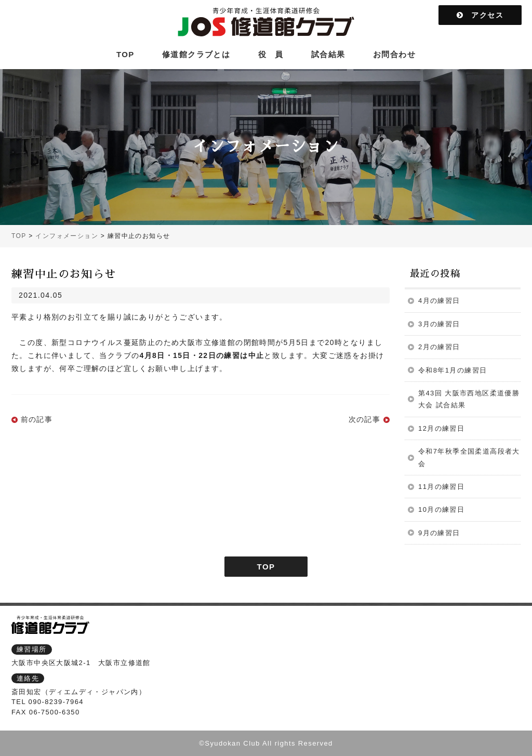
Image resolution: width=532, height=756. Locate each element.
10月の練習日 (441, 509)
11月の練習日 (441, 487)
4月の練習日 (439, 301)
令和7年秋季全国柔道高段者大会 (469, 457)
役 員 (271, 54)
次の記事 (365, 419)
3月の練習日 (439, 324)
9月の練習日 (439, 533)
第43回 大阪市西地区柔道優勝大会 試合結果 (469, 399)
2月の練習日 (439, 347)
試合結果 (328, 54)
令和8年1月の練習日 (453, 370)
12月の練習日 (441, 428)
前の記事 (37, 419)
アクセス (480, 15)
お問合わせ (394, 54)
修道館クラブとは (196, 54)
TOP (125, 54)
